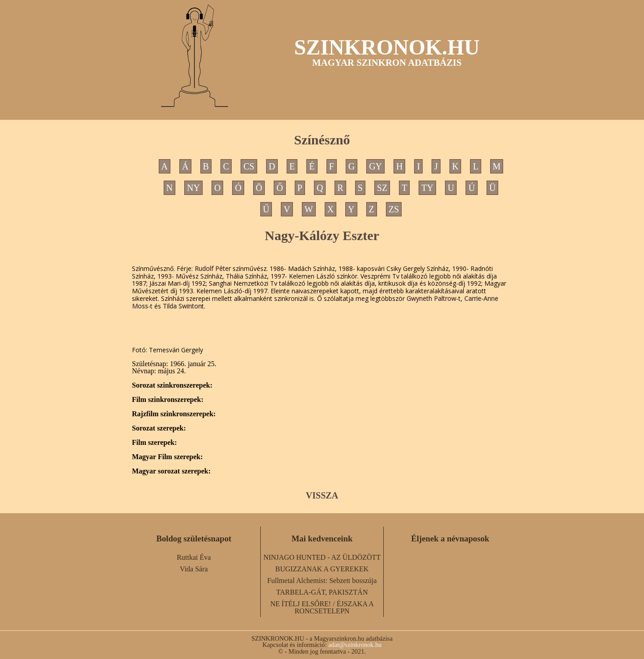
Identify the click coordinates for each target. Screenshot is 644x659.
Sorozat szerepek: (159, 428)
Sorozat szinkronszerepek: (172, 385)
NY (193, 188)
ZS (394, 209)
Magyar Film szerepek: (167, 457)
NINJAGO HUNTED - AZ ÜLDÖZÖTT (322, 557)
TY (427, 188)
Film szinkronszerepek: (168, 400)
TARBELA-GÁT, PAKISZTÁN (322, 592)
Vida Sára (194, 569)
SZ (382, 188)
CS (249, 166)
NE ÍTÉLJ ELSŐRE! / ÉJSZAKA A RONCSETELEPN (322, 607)
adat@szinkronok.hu (355, 645)
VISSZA (322, 495)
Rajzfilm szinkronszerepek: (174, 414)
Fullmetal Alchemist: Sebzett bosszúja (322, 581)
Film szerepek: (155, 443)
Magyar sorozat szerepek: (171, 471)
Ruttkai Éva (194, 557)
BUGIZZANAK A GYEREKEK (322, 569)
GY (375, 166)
